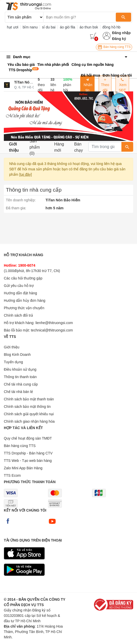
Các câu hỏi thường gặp (23, 278)
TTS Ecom (12, 475)
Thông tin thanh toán (20, 377)
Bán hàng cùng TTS (114, 47)
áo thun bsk (89, 27)
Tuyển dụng (13, 362)
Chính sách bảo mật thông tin (27, 407)
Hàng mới (59, 147)
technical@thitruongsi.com (52, 330)
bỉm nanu (30, 27)
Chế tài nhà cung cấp (21, 384)
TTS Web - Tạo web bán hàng (28, 461)
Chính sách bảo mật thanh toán (29, 399)
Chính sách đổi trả (18, 315)
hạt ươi (13, 27)
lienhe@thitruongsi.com (54, 323)
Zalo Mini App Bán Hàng (23, 468)
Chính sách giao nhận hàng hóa (29, 421)
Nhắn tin (87, 85)
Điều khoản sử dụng (20, 369)
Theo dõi (105, 85)
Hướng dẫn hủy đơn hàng (25, 300)
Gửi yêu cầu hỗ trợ (19, 286)
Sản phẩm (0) (35, 147)
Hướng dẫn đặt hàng (20, 293)
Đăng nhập (121, 33)
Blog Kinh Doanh (17, 355)
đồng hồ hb (112, 27)
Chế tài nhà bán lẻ (18, 392)
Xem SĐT (122, 85)
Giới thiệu (14, 147)
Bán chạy (78, 147)
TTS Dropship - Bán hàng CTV (28, 453)
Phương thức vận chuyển (24, 308)
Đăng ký (119, 39)
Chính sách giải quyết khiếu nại (29, 414)
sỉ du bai (49, 27)
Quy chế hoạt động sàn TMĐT (28, 438)
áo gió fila (67, 27)
